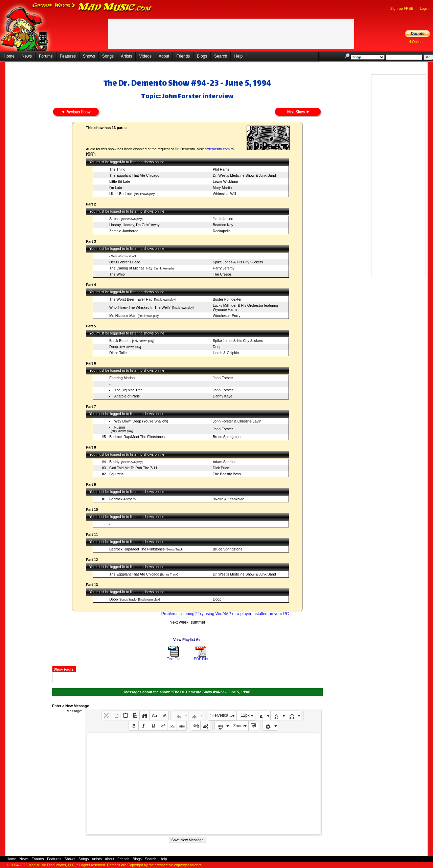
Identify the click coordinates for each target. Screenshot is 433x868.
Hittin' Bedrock (121, 194)
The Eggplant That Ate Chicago (134, 175)
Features (68, 56)
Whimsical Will (224, 194)
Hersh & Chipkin (226, 353)
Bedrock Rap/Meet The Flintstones (137, 437)
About (164, 56)
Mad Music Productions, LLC (51, 865)
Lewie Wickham (225, 181)
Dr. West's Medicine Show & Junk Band (244, 175)
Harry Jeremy (224, 268)
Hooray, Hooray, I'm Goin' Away (134, 225)
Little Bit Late (120, 181)
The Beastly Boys (227, 474)
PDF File (201, 659)
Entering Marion (122, 378)
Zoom (239, 726)
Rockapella (222, 231)
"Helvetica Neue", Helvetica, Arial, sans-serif (223, 715)
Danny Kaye (223, 396)
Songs (108, 56)
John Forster (223, 378)
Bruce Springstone (228, 437)
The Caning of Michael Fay (131, 268)
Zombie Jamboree (124, 231)
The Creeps (222, 274)
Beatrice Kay (223, 225)
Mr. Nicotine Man (123, 316)
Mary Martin (222, 188)
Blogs (202, 56)
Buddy (114, 462)
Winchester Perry (227, 316)
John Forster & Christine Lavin (237, 421)
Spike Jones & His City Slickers (238, 262)
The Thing (117, 169)
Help (238, 56)
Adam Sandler (224, 462)
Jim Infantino (223, 219)
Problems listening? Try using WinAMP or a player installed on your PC (225, 614)
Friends (183, 56)
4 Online (416, 42)
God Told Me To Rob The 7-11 (133, 468)
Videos (145, 56)
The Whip (117, 274)
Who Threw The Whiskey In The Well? (140, 307)
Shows (89, 56)
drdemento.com (217, 149)
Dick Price (221, 468)
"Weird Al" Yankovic (228, 499)
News (27, 56)
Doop (113, 347)
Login (424, 8)
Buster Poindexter (227, 299)
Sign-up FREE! (402, 8)
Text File (174, 659)
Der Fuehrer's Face (125, 262)
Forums (46, 56)
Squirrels (116, 474)
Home (9, 56)
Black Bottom (120, 341)
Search (221, 56)
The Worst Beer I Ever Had (131, 299)
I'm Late (116, 188)
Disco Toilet (118, 353)
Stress (114, 219)
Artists (126, 56)
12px (245, 715)
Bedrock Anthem (122, 499)
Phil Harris (221, 169)
